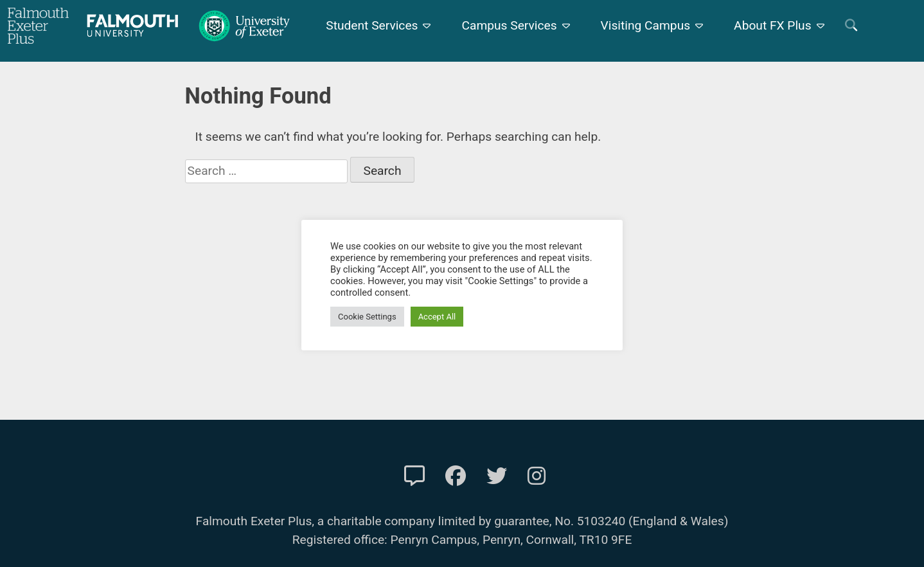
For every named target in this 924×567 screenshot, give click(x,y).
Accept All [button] (437, 317)
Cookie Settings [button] (367, 317)
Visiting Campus (646, 25)
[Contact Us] (414, 476)
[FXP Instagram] (537, 476)
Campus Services (509, 25)
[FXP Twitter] (497, 476)
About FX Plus (773, 25)
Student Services (372, 25)
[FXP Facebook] (456, 476)
